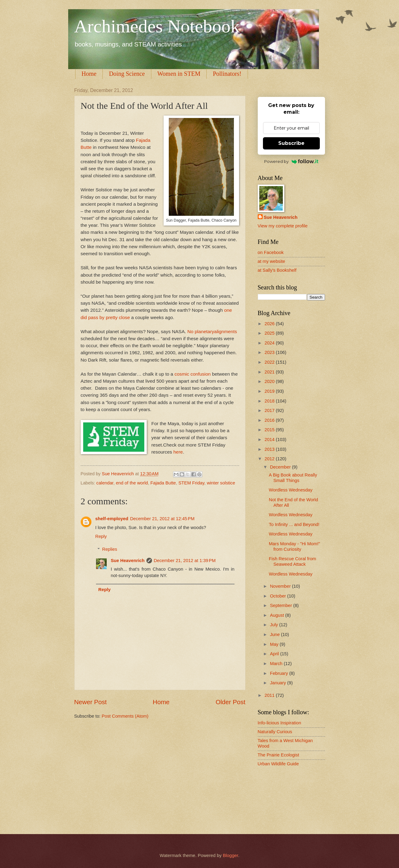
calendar (105, 483)
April (275, 654)
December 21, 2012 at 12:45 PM (162, 519)
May (275, 644)
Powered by (291, 161)
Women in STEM (179, 74)
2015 (270, 430)
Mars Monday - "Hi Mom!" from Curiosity (294, 546)
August (278, 615)
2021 (270, 372)
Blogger (231, 855)
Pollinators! (227, 74)
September (282, 605)
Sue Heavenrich (127, 561)
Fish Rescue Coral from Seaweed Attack (292, 561)
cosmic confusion (193, 374)
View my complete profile (283, 226)
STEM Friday (192, 483)
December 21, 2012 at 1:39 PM (185, 561)
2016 (270, 420)
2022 (270, 362)
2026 (270, 324)
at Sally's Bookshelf (277, 270)
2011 (270, 695)
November (281, 586)
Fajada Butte (163, 483)
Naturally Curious (275, 732)
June (275, 634)
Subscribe (291, 143)
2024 (270, 343)
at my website (272, 261)
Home (89, 74)
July (275, 625)
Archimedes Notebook (157, 26)
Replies (110, 549)
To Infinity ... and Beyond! (294, 524)
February (280, 673)
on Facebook (271, 252)
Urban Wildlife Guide (278, 764)
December (281, 467)
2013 (270, 449)
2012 (270, 459)
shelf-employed (112, 519)
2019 (270, 391)
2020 (270, 381)
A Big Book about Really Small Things (293, 478)
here (178, 452)
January (279, 683)
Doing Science (127, 74)
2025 (270, 333)
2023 (270, 352)
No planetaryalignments (212, 331)
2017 (270, 410)
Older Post (230, 702)
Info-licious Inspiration (279, 723)
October (279, 596)
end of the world (132, 483)
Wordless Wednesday (291, 490)
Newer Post (91, 702)
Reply (101, 536)
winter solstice (221, 483)
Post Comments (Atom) (125, 716)
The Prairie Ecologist (279, 755)
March (277, 664)
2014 (270, 440)
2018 (270, 401)
